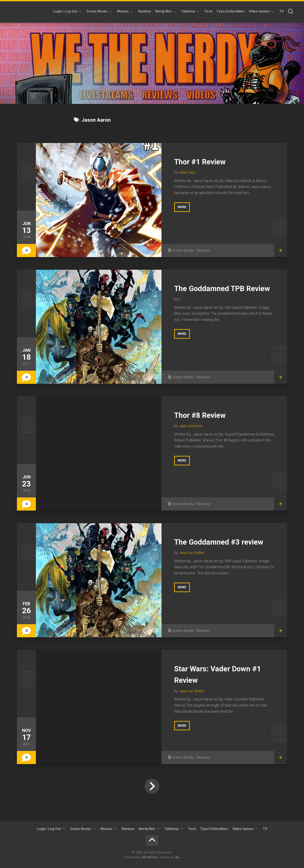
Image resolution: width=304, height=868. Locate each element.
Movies (123, 11)
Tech (208, 11)
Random (145, 11)
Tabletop (188, 11)
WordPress (150, 857)
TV (282, 11)
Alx (177, 857)
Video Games (259, 11)
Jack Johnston (191, 426)
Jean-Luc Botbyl (192, 564)
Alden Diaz (188, 172)
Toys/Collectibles (231, 11)
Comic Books (97, 11)
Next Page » (152, 786)
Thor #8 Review (205, 415)
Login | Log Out (65, 11)
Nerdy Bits (163, 11)
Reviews (204, 250)
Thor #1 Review (205, 161)
